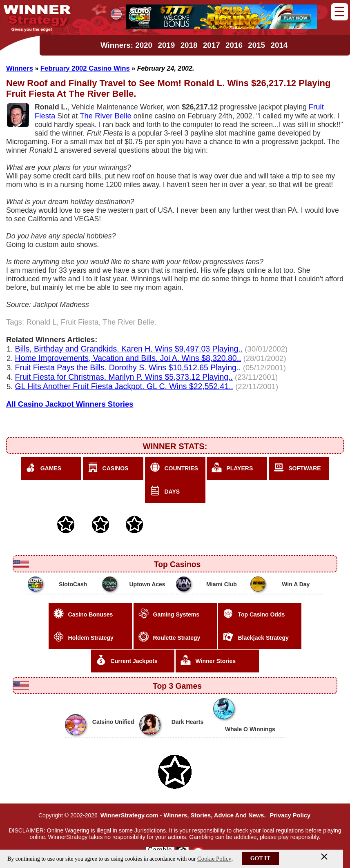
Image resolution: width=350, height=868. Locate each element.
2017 (212, 45)
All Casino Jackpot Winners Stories (70, 404)
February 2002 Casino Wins (85, 68)
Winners (20, 68)
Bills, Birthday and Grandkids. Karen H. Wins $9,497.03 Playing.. (129, 349)
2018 (189, 45)
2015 (256, 45)
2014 (279, 45)
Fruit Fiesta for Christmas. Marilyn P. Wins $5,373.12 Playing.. (124, 377)
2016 (234, 45)
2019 (166, 45)
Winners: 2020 (126, 45)
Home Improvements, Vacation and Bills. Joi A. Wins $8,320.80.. (128, 358)
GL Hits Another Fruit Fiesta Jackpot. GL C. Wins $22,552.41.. (124, 386)
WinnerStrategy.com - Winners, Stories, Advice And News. (183, 815)
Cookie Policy (214, 859)
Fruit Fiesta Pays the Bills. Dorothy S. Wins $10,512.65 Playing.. (128, 367)
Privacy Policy (290, 815)
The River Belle (106, 116)
